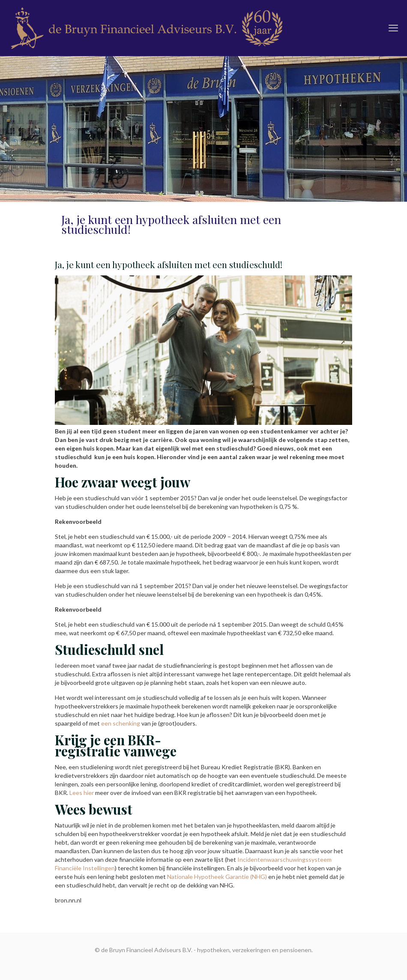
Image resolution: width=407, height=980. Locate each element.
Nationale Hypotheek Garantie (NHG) (218, 877)
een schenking (121, 723)
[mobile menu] (393, 28)
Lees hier (82, 793)
